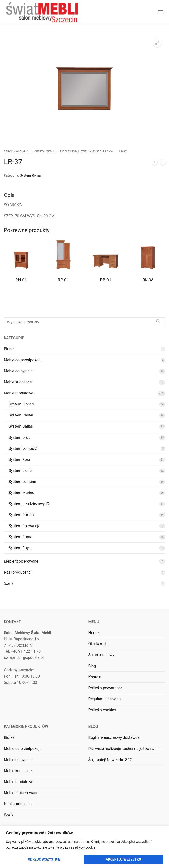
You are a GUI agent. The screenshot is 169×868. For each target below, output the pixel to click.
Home (94, 633)
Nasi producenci (18, 572)
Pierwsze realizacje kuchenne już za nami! (124, 749)
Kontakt (95, 677)
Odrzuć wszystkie (44, 859)
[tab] (84, 206)
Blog (92, 666)
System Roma (103, 151)
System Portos (21, 515)
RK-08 (148, 280)
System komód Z (23, 449)
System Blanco (21, 404)
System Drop (20, 437)
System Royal (20, 548)
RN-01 (21, 280)
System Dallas (21, 426)
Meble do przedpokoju (23, 360)
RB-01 (105, 280)
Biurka (9, 349)
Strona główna (16, 151)
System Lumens (22, 482)
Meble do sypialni (19, 371)
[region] (84, 847)
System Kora (19, 460)
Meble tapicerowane (21, 561)
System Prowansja (24, 526)
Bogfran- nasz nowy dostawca (114, 738)
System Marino (21, 493)
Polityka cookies (102, 710)
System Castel (21, 415)
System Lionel (21, 471)
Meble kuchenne (18, 382)
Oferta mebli (44, 151)
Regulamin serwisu (105, 699)
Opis (9, 195)
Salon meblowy (101, 655)
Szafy (9, 583)
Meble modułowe (73, 151)
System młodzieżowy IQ (29, 504)
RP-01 (63, 280)
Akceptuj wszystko (124, 859)
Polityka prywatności (106, 688)
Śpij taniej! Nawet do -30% (110, 760)
